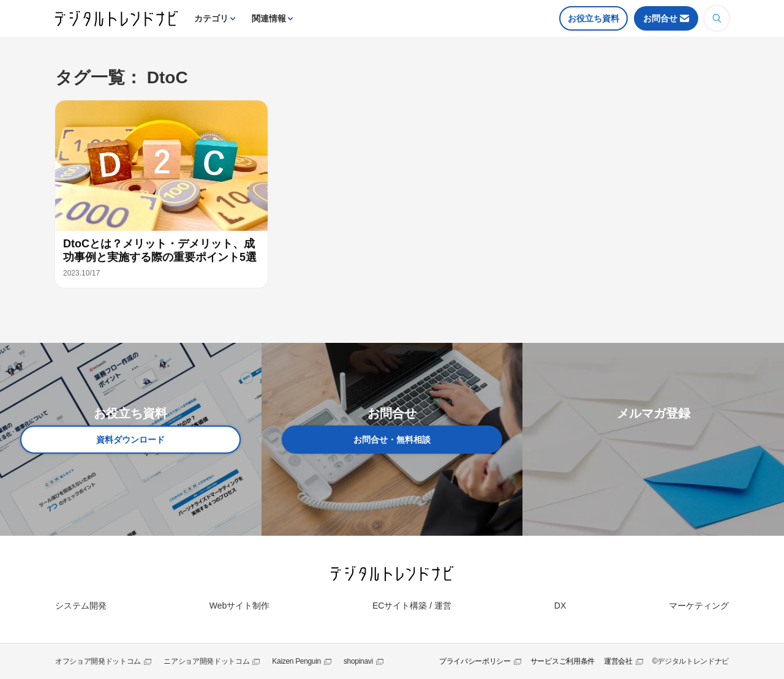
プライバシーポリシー (475, 661)
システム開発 (81, 606)
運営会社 (618, 661)
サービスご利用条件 (563, 661)
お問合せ (660, 18)
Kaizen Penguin (296, 661)
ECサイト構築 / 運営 (412, 606)
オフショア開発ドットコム (98, 661)
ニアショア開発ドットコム (206, 661)
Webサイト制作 (240, 606)
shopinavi (358, 661)
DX (560, 606)
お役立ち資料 (594, 18)
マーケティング (699, 606)
